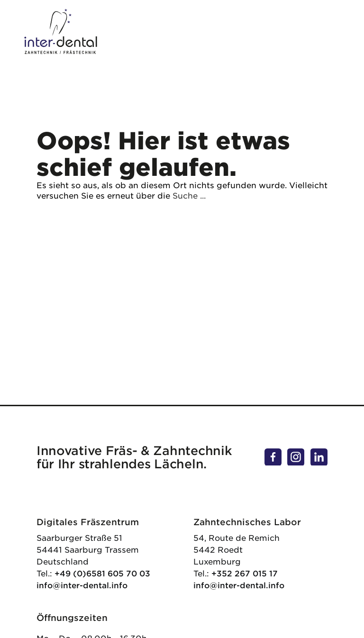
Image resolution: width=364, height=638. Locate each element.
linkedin (319, 453)
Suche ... (189, 196)
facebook (273, 453)
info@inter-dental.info (82, 585)
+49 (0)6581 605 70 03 (102, 574)
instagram (296, 453)
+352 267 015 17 (245, 574)
